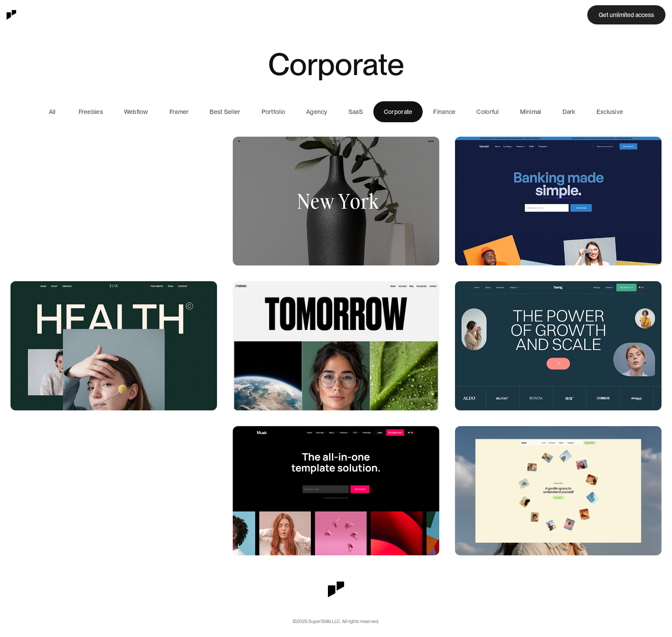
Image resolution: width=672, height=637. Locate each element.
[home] (11, 15)
